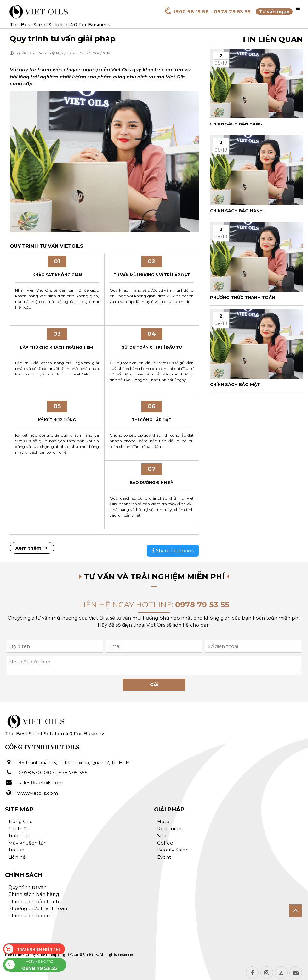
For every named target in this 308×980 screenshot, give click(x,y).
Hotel (164, 821)
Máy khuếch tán (27, 843)
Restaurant (170, 829)
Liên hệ (17, 857)
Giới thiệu (19, 829)
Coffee (165, 843)
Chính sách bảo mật (32, 916)
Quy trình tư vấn (27, 887)
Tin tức (16, 850)
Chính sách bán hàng (34, 894)
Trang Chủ (20, 821)
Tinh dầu (18, 836)
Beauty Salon (173, 850)
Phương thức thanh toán (38, 908)
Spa (162, 836)
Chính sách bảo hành (34, 901)
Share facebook (173, 550)
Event (164, 857)
